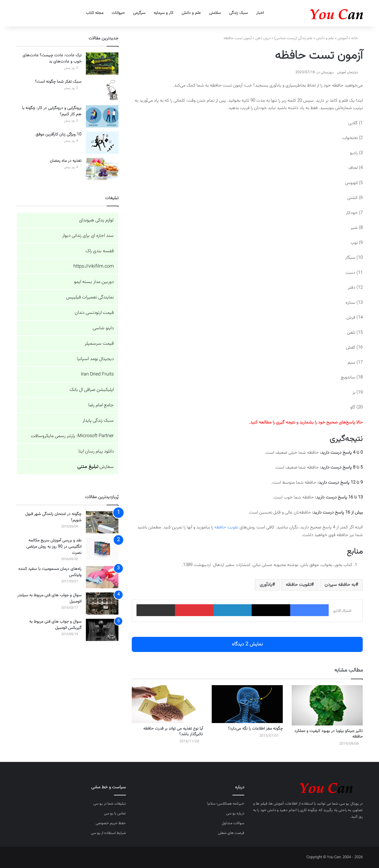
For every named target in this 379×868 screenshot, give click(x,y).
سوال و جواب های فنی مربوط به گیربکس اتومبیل (55, 625)
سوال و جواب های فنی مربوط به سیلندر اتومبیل (49, 598)
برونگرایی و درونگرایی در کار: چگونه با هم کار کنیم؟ (52, 111)
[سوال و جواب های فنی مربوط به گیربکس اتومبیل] (102, 630)
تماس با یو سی (115, 813)
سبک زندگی (239, 13)
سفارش (95, 467)
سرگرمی (139, 13)
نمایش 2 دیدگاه (247, 644)
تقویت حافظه (226, 527)
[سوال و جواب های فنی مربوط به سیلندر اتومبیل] (102, 604)
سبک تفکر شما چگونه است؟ (58, 82)
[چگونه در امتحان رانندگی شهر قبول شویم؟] (102, 522)
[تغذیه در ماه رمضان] (102, 169)
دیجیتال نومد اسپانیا (95, 359)
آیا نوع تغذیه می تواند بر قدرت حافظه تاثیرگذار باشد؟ (173, 732)
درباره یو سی (235, 813)
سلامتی (215, 13)
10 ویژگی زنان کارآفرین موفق (58, 135)
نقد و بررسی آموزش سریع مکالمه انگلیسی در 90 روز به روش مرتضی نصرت (54, 547)
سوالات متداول (233, 823)
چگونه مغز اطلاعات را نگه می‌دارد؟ (255, 729)
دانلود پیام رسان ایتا (96, 451)
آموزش (343, 38)
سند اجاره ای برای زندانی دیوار (88, 236)
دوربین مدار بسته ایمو (94, 282)
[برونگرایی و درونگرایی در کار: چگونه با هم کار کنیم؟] (102, 116)
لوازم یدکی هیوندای (96, 220)
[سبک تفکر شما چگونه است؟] (102, 90)
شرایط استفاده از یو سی (108, 833)
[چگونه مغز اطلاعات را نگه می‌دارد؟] (247, 704)
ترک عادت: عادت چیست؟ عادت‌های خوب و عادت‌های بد (52, 59)
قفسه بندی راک (100, 251)
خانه (357, 38)
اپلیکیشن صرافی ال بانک (92, 390)
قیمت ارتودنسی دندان (94, 313)
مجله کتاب (95, 13)
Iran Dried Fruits (97, 374)
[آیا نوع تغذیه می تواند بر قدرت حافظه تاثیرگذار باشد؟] (167, 704)
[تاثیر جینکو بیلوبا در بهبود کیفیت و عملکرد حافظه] (327, 705)
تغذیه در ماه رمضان (66, 161)
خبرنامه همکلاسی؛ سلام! (226, 804)
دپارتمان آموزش (348, 72)
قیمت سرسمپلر (99, 344)
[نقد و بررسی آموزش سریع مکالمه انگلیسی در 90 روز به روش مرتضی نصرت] (102, 549)
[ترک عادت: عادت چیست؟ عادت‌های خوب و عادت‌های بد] (102, 64)
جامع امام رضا (101, 405)
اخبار (260, 13)
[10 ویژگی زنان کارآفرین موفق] (102, 143)
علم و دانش (191, 13)
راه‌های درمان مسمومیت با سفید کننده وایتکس (50, 572)
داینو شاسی (103, 328)
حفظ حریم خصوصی (111, 823)
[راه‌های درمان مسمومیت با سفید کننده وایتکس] (102, 577)
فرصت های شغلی (231, 833)
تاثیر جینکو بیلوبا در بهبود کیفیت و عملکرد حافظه (329, 734)
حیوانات (118, 13)
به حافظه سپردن (340, 585)
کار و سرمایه (163, 13)
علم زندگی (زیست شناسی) (293, 38)
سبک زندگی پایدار (98, 421)
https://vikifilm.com (94, 267)
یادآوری (266, 585)
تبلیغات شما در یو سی (110, 804)
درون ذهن (263, 38)
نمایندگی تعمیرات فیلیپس (90, 297)
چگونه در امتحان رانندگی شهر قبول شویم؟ (53, 517)
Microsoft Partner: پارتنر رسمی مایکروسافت (72, 436)
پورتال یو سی (349, 804)
